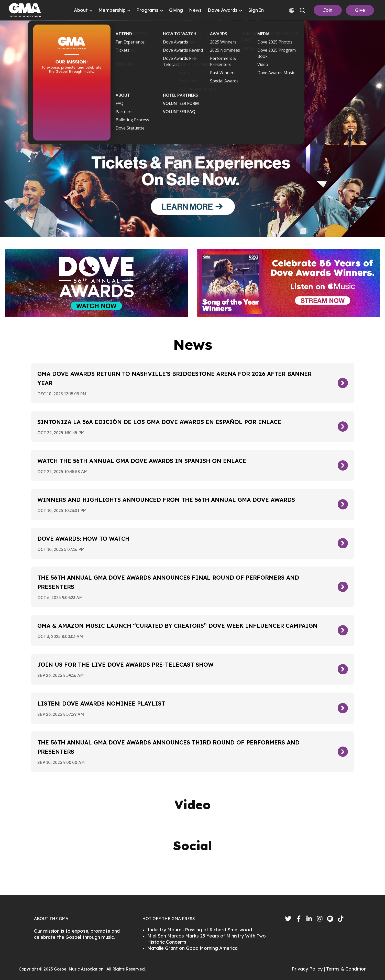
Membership (112, 10)
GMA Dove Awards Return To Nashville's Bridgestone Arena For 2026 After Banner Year (174, 378)
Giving (176, 10)
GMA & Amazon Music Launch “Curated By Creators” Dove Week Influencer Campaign (177, 626)
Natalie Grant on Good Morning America (192, 948)
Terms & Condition (346, 969)
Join (328, 10)
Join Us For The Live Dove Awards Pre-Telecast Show (125, 665)
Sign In (256, 10)
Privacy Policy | (309, 969)
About (81, 10)
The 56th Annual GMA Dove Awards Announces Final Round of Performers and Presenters (168, 582)
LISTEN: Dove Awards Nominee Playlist (101, 704)
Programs (147, 10)
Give (360, 10)
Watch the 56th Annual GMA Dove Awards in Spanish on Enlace (142, 461)
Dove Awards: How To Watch (83, 539)
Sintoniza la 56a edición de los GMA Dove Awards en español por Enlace (159, 422)
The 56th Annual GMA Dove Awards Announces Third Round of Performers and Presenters (168, 747)
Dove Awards (223, 10)
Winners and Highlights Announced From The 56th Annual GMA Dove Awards (166, 500)
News (195, 10)
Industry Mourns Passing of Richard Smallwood (200, 930)
